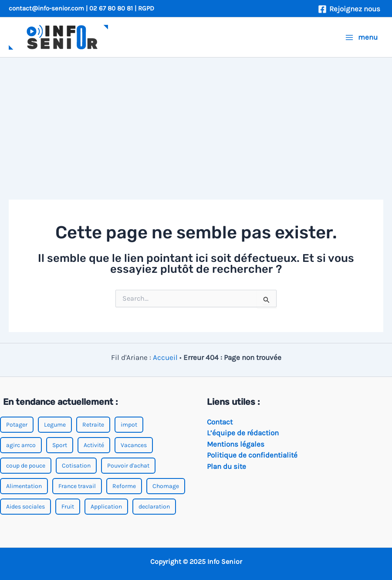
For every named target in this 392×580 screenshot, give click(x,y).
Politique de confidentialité (252, 455)
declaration (154, 507)
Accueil (165, 357)
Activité (94, 445)
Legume (55, 425)
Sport (60, 445)
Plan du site (226, 466)
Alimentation (24, 486)
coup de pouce (26, 466)
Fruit (68, 507)
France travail (77, 486)
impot (129, 425)
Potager (17, 425)
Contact (220, 422)
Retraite (93, 425)
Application (106, 507)
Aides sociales (25, 507)
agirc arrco (21, 445)
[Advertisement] (196, 123)
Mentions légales (236, 444)
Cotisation (76, 466)
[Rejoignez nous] (349, 9)
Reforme (124, 486)
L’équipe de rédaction (243, 433)
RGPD (146, 8)
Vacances (134, 445)
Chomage (166, 486)
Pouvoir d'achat (128, 466)
